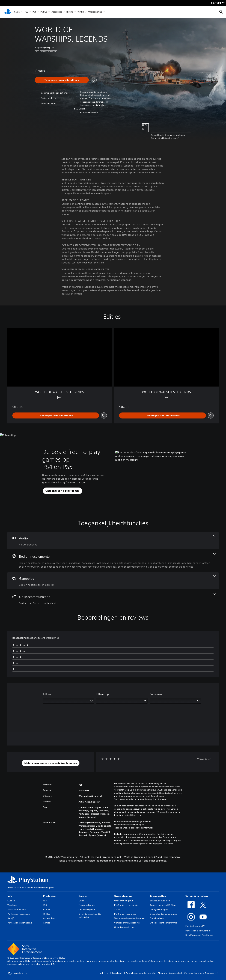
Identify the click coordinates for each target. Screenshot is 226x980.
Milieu (81, 901)
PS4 (34, 12)
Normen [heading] (83, 896)
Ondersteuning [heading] (123, 896)
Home (10, 888)
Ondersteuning (95, 12)
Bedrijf (11, 918)
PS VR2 (46, 909)
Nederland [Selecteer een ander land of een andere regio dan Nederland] (18, 973)
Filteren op (103, 694)
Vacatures (12, 905)
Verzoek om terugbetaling (127, 923)
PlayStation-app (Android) (198, 931)
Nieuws (70, 12)
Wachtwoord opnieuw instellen (129, 918)
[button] (93, 105)
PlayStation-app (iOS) (196, 926)
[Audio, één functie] (113, 541)
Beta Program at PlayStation (199, 935)
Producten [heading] (49, 896)
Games (17, 12)
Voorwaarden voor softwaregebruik (201, 973)
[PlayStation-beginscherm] (8, 12)
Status (117, 909)
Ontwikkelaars (157, 918)
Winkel (81, 12)
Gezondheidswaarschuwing (163, 914)
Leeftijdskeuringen (159, 909)
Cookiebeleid (175, 973)
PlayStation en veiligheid (126, 905)
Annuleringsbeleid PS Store (163, 905)
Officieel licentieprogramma (163, 923)
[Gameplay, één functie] (113, 581)
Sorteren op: (157, 694)
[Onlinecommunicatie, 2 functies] (113, 599)
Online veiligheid (87, 909)
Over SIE (11, 901)
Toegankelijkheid (87, 905)
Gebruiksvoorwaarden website (141, 973)
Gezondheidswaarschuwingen (129, 825)
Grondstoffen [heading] (158, 896)
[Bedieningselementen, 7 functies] (113, 561)
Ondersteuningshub (124, 901)
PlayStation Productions (19, 914)
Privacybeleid (117, 973)
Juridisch (104, 973)
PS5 (26, 12)
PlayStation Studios (17, 909)
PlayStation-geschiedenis (20, 923)
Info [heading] (10, 896)
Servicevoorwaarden (160, 901)
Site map (162, 973)
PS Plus (44, 12)
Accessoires (57, 12)
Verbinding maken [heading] (197, 896)
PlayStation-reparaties (125, 914)
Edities (47, 694)
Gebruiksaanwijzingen (125, 927)
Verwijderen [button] (204, 759)
